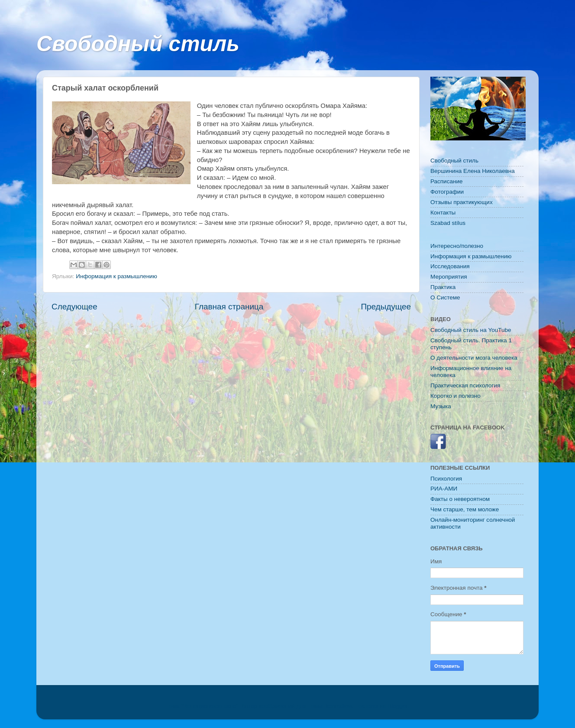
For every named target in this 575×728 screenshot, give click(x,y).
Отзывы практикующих (462, 202)
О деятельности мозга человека (474, 358)
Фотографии (447, 192)
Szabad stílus (448, 223)
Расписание (446, 181)
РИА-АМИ (444, 489)
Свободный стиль (138, 44)
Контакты (443, 213)
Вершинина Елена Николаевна (473, 171)
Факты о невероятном (460, 499)
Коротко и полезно (455, 396)
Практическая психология (465, 385)
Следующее (74, 307)
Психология (446, 479)
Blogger (397, 706)
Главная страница (229, 307)
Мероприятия (449, 277)
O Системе (445, 297)
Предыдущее (386, 307)
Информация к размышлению (116, 276)
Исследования (450, 266)
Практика (443, 287)
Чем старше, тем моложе (465, 509)
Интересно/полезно (457, 246)
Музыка (441, 406)
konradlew (339, 706)
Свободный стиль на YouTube (471, 330)
